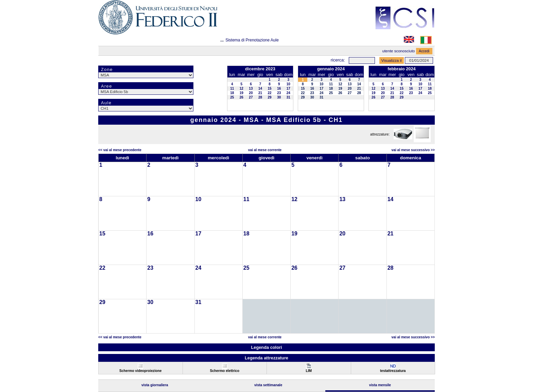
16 (279, 88)
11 (232, 88)
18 (232, 93)
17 (288, 88)
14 (260, 88)
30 (279, 97)
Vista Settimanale (268, 385)
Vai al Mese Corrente (265, 150)
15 (270, 88)
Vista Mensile (380, 385)
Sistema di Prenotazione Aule (252, 40)
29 (270, 97)
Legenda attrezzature (266, 358)
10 (288, 84)
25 (232, 97)
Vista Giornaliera (155, 385)
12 (242, 88)
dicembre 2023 (260, 69)
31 (288, 97)
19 (242, 93)
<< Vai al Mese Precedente (120, 150)
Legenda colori (266, 347)
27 (251, 97)
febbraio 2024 (402, 69)
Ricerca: (338, 60)
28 (260, 97)
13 (251, 88)
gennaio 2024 (331, 69)
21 (260, 93)
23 (279, 93)
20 (251, 93)
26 (242, 97)
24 (288, 93)
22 (270, 93)
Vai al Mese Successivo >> (413, 150)
